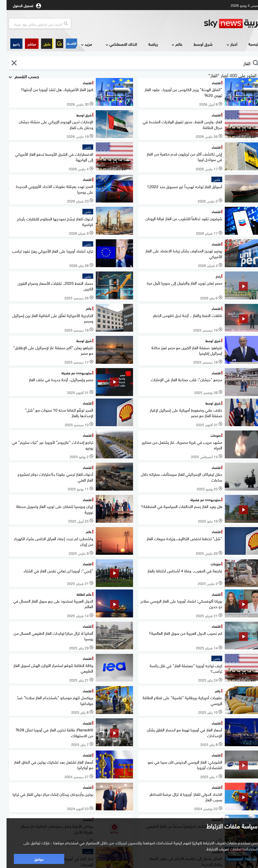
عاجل (41, 44)
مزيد (79, 44)
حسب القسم (17, 76)
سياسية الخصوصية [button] (235, 858)
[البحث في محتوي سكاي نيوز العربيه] (33, 24)
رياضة (147, 44)
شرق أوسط (197, 44)
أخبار (225, 44)
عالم (170, 44)
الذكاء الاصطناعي (114, 44)
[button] (25, 44)
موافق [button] (32, 859)
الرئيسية (249, 44)
